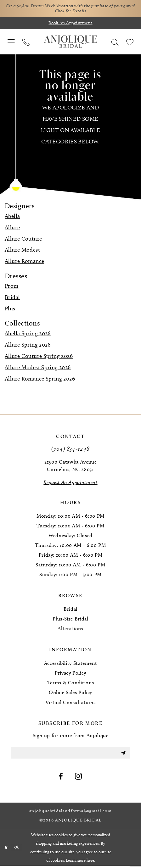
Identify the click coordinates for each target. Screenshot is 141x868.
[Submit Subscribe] (123, 755)
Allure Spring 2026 (28, 346)
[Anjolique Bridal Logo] (71, 43)
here (90, 862)
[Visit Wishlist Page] (130, 43)
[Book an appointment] (70, 24)
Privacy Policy (70, 674)
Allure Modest (22, 251)
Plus (10, 309)
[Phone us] (26, 43)
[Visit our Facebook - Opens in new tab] (61, 779)
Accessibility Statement (71, 664)
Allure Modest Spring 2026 (38, 368)
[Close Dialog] (6, 850)
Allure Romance (24, 262)
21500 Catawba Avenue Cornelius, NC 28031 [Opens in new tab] (71, 467)
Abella (12, 217)
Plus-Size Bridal (70, 620)
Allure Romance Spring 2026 (40, 380)
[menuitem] (11, 43)
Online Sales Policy (70, 694)
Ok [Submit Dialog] (18, 850)
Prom (12, 287)
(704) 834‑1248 (71, 450)
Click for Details (78, 12)
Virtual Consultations (71, 703)
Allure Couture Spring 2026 (39, 357)
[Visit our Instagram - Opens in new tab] (79, 779)
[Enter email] (70, 755)
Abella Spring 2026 (28, 335)
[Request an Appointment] (70, 484)
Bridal (12, 298)
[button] (11, 43)
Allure (12, 228)
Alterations (70, 630)
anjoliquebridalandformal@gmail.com (70, 814)
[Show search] (115, 43)
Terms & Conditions (71, 684)
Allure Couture (23, 240)
